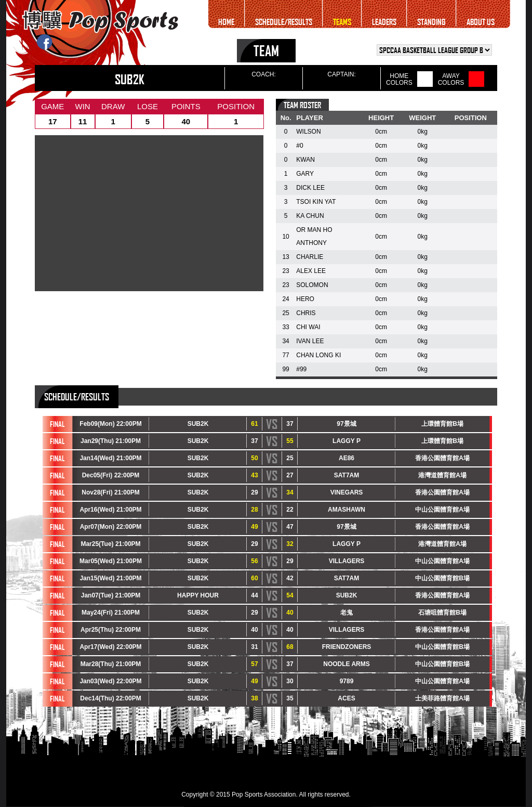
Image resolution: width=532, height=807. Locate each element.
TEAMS (342, 22)
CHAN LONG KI (318, 355)
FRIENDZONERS (347, 647)
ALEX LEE (311, 271)
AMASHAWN (347, 510)
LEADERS (384, 22)
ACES (346, 698)
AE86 (347, 458)
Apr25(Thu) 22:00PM (111, 630)
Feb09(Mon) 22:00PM (110, 424)
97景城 (346, 424)
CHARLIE (310, 257)
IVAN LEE (310, 341)
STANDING (431, 22)
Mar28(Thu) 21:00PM (111, 664)
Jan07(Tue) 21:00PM (111, 595)
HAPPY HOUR (198, 595)
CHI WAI (308, 327)
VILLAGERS (347, 561)
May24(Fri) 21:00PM (111, 613)
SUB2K (198, 424)
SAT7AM (347, 475)
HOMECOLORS (399, 80)
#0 (300, 146)
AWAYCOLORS (451, 80)
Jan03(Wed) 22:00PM (110, 681)
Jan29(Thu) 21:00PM (111, 441)
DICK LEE (310, 188)
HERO (305, 299)
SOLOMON (312, 285)
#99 (301, 369)
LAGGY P (347, 441)
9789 (347, 681)
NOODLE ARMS (347, 664)
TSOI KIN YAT (316, 202)
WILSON (308, 132)
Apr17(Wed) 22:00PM (110, 647)
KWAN (305, 160)
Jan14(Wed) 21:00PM (110, 458)
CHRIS (306, 313)
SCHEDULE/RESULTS (284, 22)
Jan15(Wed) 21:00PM (110, 578)
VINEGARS (347, 492)
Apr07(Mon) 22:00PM (111, 527)
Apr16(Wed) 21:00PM (110, 510)
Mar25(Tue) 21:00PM (110, 544)
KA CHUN (310, 216)
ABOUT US (481, 22)
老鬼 (347, 613)
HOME (226, 22)
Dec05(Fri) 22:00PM (111, 475)
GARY (305, 174)
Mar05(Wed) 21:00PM (111, 561)
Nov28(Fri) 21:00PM (110, 492)
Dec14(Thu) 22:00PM (110, 698)
